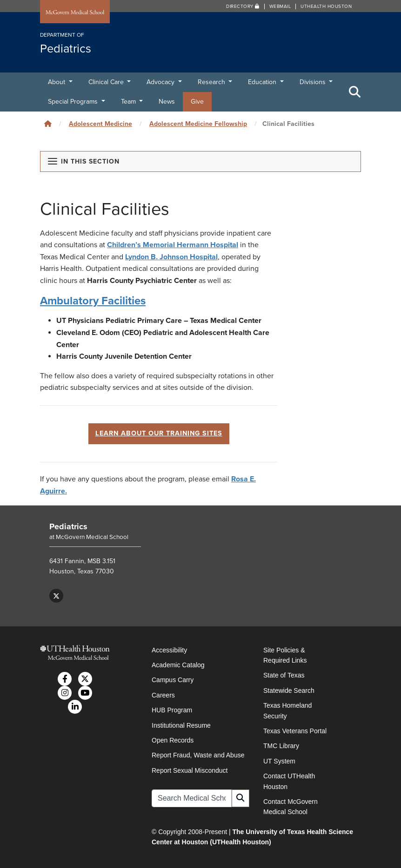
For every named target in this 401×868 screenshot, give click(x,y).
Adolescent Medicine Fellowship (198, 124)
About (57, 82)
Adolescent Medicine (100, 124)
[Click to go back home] (48, 124)
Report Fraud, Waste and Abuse (198, 755)
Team (129, 102)
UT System (279, 761)
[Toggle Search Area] (355, 92)
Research (212, 82)
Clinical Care (107, 82)
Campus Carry (173, 680)
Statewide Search (289, 690)
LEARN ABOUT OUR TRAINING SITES (159, 433)
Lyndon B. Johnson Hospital (171, 257)
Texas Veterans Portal (295, 731)
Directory (243, 7)
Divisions (314, 82)
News (167, 102)
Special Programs (74, 102)
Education (263, 82)
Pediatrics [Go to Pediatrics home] (68, 526)
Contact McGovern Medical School (291, 807)
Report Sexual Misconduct (190, 770)
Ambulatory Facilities (93, 301)
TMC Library (281, 746)
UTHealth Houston (326, 7)
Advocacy (161, 82)
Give (197, 102)
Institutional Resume (181, 725)
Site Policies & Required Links (285, 655)
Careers (163, 695)
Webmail (280, 7)
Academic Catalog (178, 665)
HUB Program (172, 710)
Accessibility (169, 650)
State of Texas (284, 675)
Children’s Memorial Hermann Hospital (173, 245)
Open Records (173, 740)
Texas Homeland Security (287, 710)
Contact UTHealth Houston (289, 781)
